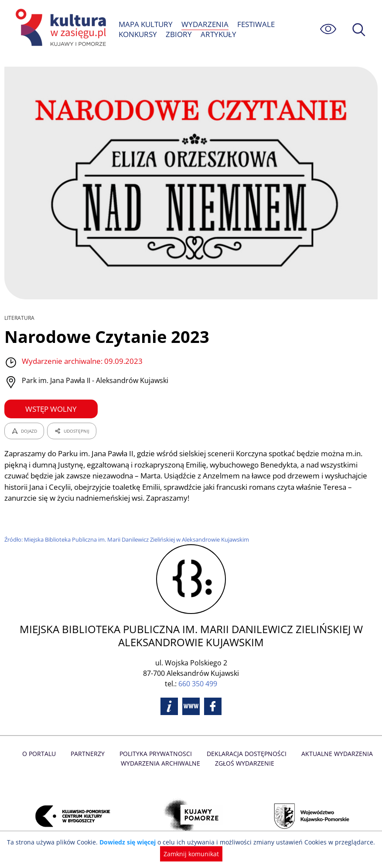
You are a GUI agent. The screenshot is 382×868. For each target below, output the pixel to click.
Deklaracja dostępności (246, 754)
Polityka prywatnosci (156, 754)
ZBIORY (179, 34)
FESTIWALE (256, 24)
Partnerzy (89, 754)
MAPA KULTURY (146, 24)
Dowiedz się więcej (130, 842)
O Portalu (42, 754)
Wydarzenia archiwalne (161, 763)
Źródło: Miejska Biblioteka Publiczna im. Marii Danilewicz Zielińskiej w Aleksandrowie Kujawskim (130, 539)
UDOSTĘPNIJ (72, 431)
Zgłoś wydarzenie (244, 763)
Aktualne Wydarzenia (335, 754)
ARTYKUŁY (218, 34)
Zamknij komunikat (191, 854)
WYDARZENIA (205, 24)
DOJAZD (24, 431)
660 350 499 (198, 684)
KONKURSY (138, 34)
